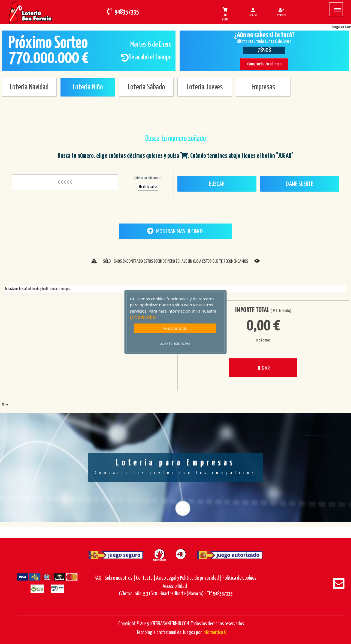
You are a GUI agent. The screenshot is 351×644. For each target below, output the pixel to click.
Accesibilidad (175, 586)
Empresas (263, 87)
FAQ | (100, 578)
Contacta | (146, 578)
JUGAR (263, 369)
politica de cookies (143, 318)
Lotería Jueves (205, 87)
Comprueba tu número (264, 64)
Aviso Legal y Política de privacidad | (189, 578)
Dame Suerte (300, 184)
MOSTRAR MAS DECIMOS (175, 231)
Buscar (217, 184)
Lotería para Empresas (175, 467)
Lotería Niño (88, 87)
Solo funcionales (175, 343)
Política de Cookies (239, 578)
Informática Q (214, 632)
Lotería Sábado (146, 87)
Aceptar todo (175, 328)
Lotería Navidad (29, 87)
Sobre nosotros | (120, 578)
